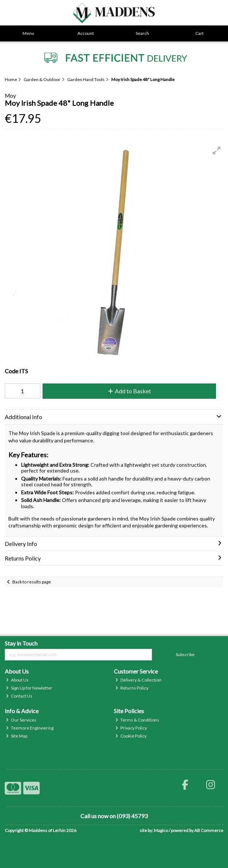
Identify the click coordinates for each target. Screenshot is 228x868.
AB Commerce (209, 830)
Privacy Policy (131, 728)
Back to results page (32, 582)
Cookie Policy (131, 736)
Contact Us (19, 696)
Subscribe (185, 654)
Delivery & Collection (138, 680)
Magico (161, 830)
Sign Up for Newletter (29, 688)
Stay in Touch (21, 643)
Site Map (17, 736)
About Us (17, 680)
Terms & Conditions (137, 720)
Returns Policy (132, 688)
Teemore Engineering (30, 728)
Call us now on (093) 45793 (114, 816)
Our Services (21, 720)
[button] (217, 150)
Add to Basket (129, 391)
